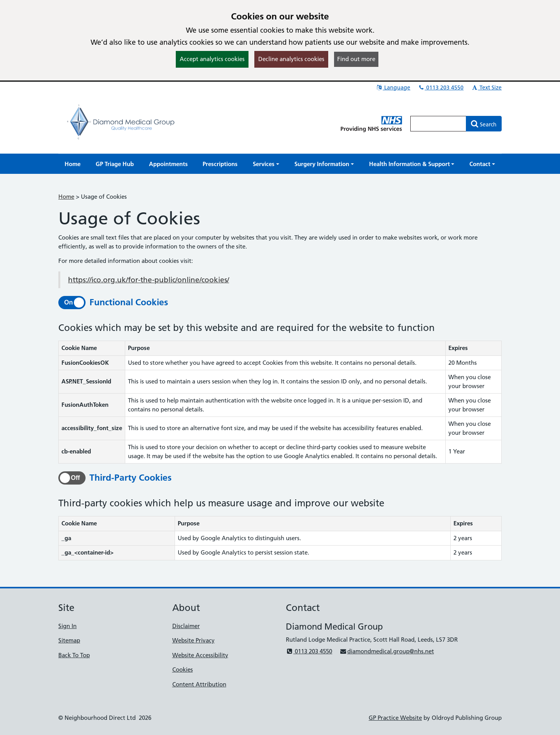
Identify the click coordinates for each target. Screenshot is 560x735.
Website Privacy (193, 640)
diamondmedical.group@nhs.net (387, 651)
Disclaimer (186, 626)
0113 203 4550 (441, 87)
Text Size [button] (486, 87)
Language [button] (393, 87)
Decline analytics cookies (291, 59)
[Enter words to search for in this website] (438, 124)
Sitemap (69, 640)
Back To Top (74, 655)
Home (66, 197)
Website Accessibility (200, 655)
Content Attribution (199, 684)
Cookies (183, 669)
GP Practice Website (395, 718)
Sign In (67, 626)
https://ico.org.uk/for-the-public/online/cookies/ (149, 280)
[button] (266, 164)
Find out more (356, 59)
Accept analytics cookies (212, 59)
